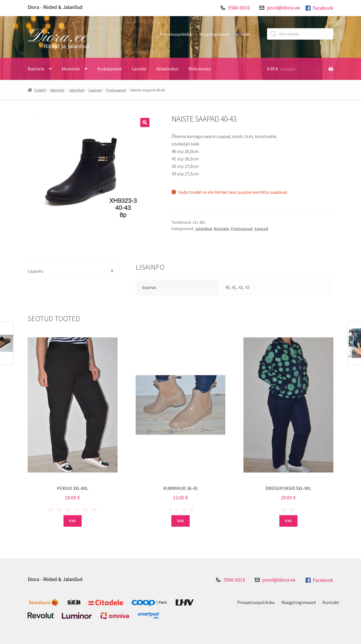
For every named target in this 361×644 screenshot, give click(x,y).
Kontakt (243, 34)
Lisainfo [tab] (35, 271)
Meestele (71, 69)
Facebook (319, 8)
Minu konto (200, 69)
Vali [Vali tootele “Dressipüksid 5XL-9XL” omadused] (288, 521)
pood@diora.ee (284, 8)
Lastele (139, 69)
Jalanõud (76, 90)
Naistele (36, 69)
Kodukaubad (110, 69)
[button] (145, 122)
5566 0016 (239, 8)
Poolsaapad (116, 90)
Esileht (40, 90)
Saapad (95, 90)
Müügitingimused (214, 34)
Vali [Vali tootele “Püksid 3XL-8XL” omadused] (72, 521)
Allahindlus (167, 69)
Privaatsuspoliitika (176, 34)
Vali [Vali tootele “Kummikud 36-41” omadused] (180, 521)
